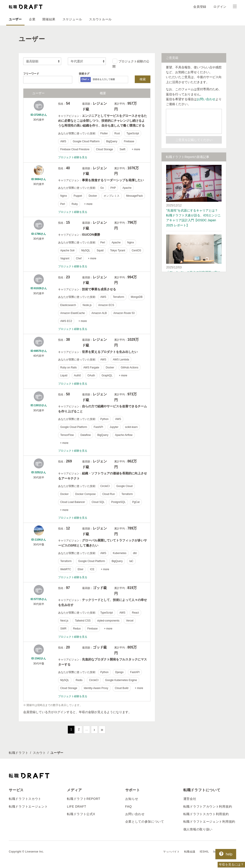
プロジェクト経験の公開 (131, 63)
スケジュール (72, 19)
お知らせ (132, 799)
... (87, 729)
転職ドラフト (19, 753)
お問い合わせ (206, 99)
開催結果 (49, 19)
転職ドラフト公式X (81, 814)
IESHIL (204, 852)
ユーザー (15, 19)
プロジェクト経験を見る (73, 157)
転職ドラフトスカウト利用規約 (206, 814)
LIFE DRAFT (77, 806)
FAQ (129, 806)
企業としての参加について (145, 822)
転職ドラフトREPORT (84, 799)
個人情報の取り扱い (198, 829)
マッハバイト (171, 852)
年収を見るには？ (231, 864)
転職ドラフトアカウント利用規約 (208, 806)
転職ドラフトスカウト (25, 799)
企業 (32, 19)
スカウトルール (100, 19)
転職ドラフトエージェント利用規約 (209, 822)
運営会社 (190, 799)
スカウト (39, 753)
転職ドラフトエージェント (28, 806)
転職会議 (190, 852)
